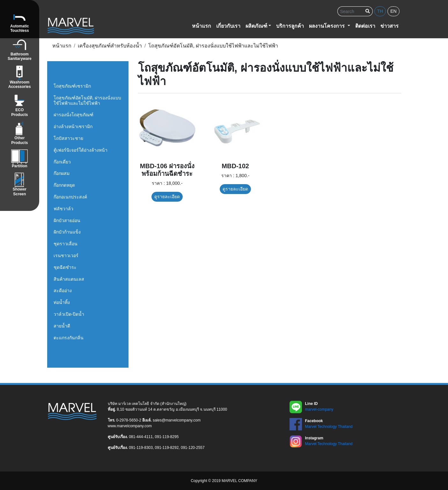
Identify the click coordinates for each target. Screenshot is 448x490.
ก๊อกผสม (62, 173)
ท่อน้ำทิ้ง (62, 302)
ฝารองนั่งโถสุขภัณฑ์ (73, 115)
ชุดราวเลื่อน (66, 244)
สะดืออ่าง (63, 291)
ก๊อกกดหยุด (64, 185)
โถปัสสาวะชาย (68, 138)
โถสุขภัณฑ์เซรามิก (72, 86)
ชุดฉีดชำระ (65, 267)
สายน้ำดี (62, 326)
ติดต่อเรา (365, 26)
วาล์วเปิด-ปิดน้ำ (69, 314)
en (393, 11)
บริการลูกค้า (290, 26)
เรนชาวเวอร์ (66, 256)
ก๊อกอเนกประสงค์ (70, 197)
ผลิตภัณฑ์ (256, 26)
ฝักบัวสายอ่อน (67, 220)
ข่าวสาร (389, 26)
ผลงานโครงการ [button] (327, 26)
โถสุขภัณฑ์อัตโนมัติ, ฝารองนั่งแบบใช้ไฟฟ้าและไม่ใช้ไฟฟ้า (88, 101)
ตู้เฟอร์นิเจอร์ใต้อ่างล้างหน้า (81, 150)
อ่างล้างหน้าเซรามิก (73, 126)
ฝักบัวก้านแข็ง (67, 232)
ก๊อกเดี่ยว (62, 162)
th (380, 11)
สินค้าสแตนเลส (69, 279)
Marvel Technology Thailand (329, 427)
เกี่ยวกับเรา (228, 26)
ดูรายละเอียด (167, 197)
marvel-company (319, 409)
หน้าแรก (202, 26)
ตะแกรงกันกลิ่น (69, 338)
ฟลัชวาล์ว (63, 209)
